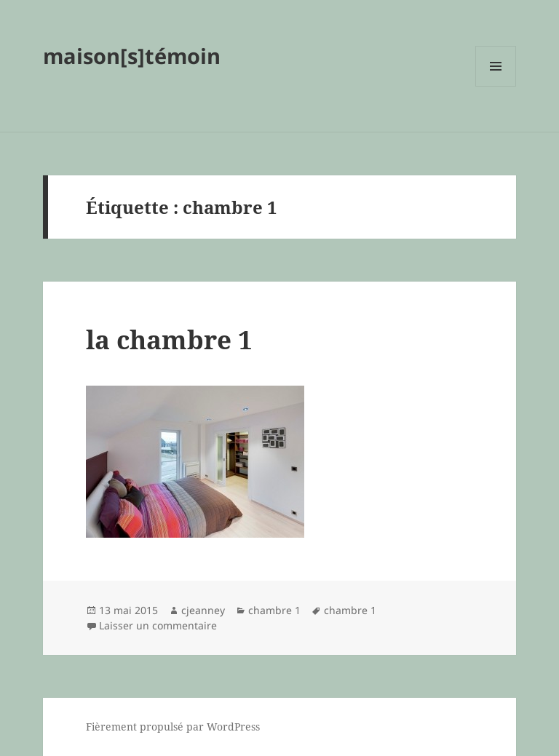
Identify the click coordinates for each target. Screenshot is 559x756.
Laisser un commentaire (158, 625)
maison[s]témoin (132, 56)
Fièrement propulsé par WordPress (173, 727)
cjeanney (203, 610)
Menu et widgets (496, 86)
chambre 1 (274, 610)
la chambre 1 (169, 339)
